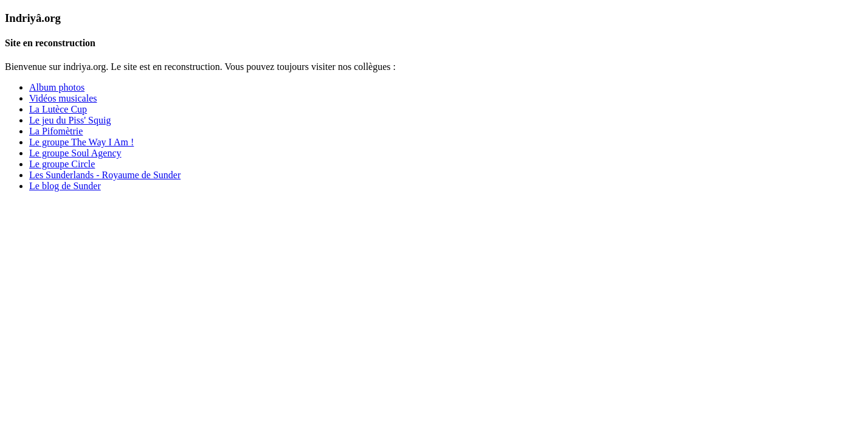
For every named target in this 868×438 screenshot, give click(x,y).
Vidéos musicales (63, 98)
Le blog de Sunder (65, 186)
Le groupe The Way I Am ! (81, 142)
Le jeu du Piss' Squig (70, 120)
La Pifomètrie (56, 131)
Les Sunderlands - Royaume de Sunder (105, 175)
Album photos (57, 87)
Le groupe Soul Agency (75, 153)
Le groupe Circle (62, 164)
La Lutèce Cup (58, 109)
